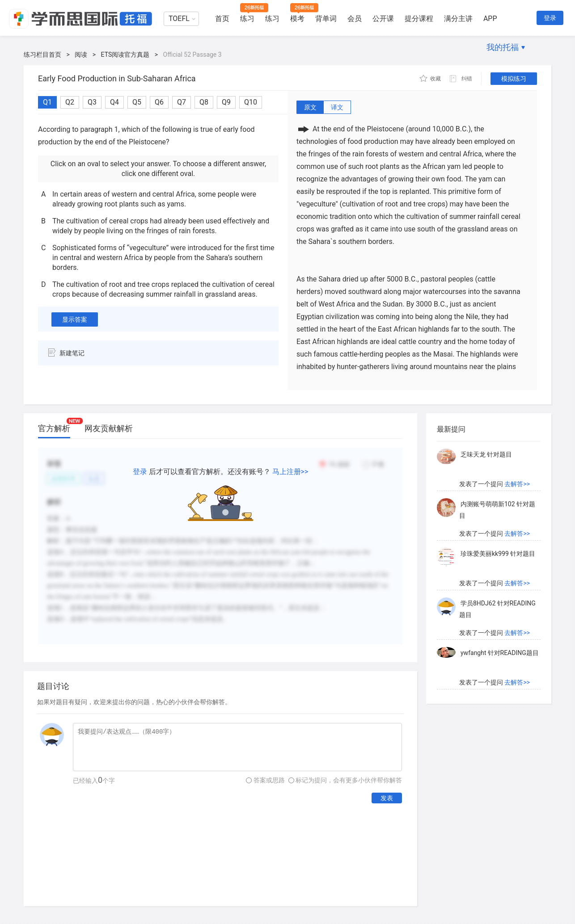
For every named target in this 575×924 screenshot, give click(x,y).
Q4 (114, 102)
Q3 (92, 102)
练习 (247, 19)
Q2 (70, 102)
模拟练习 (514, 79)
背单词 (326, 19)
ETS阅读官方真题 (125, 55)
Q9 (226, 102)
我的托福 (503, 47)
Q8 (204, 102)
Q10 (251, 102)
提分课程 (419, 19)
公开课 (383, 19)
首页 (222, 19)
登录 (550, 18)
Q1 (47, 102)
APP (490, 19)
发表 (387, 798)
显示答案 (75, 319)
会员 (355, 19)
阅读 (81, 55)
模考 (297, 19)
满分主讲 (458, 19)
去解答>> (517, 484)
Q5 (137, 102)
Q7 (182, 102)
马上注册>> (290, 472)
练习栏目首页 (42, 55)
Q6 (159, 102)
